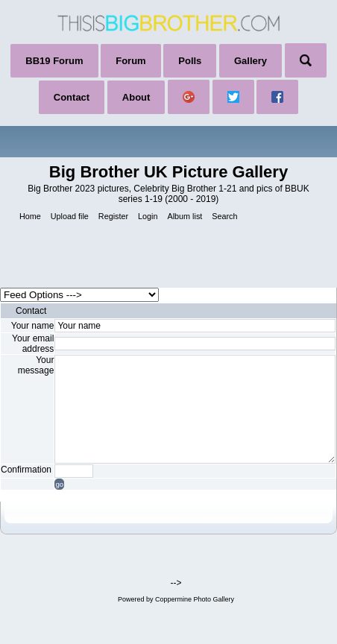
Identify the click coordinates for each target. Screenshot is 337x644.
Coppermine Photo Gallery (195, 599)
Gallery (251, 61)
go (59, 484)
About (136, 97)
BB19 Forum (54, 61)
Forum (130, 61)
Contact (72, 97)
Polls (190, 61)
